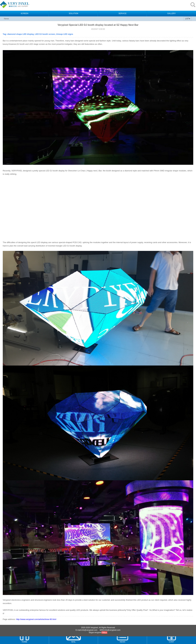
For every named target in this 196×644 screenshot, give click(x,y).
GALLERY (171, 13)
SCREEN (24, 13)
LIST (187, 19)
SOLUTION (73, 13)
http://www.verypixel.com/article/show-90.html (36, 619)
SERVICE (123, 13)
